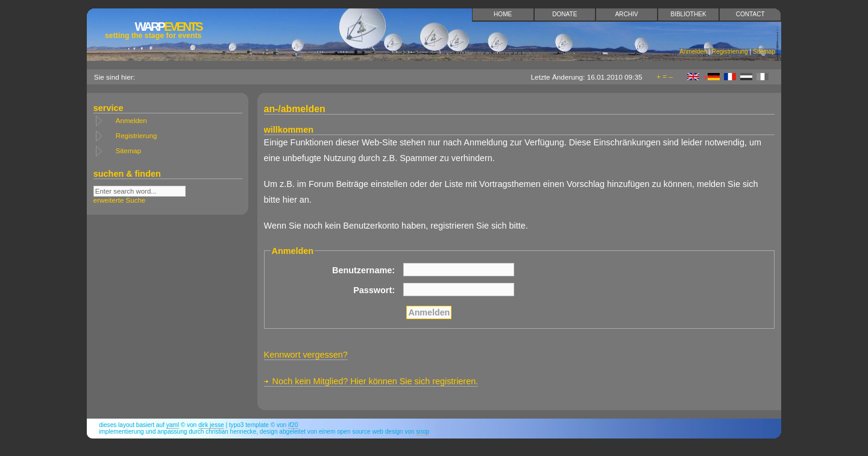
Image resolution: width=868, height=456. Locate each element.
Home (503, 14)
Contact (750, 14)
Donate (565, 14)
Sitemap (764, 52)
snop (423, 432)
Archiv (626, 14)
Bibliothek (688, 14)
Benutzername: (363, 270)
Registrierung (730, 52)
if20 (293, 425)
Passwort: (374, 290)
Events (153, 30)
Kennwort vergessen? (306, 355)
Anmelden (693, 52)
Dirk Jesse (211, 425)
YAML (173, 425)
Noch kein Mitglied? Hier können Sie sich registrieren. (376, 381)
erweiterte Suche (119, 200)
